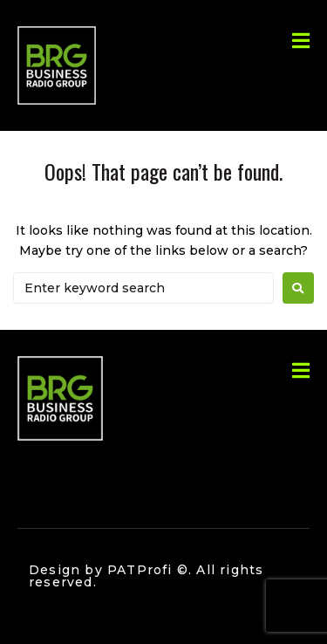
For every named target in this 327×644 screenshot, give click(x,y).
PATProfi (140, 570)
